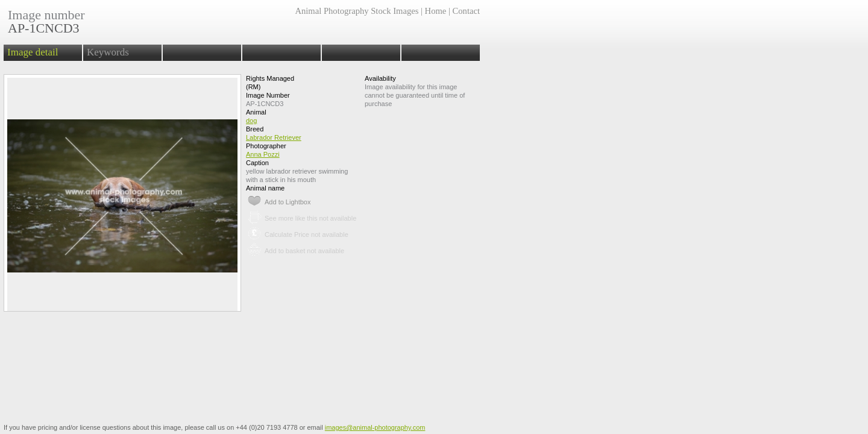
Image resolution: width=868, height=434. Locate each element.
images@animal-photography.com (375, 427)
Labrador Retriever (274, 137)
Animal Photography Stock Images (357, 11)
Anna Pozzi (263, 154)
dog (251, 121)
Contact (466, 11)
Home (436, 11)
